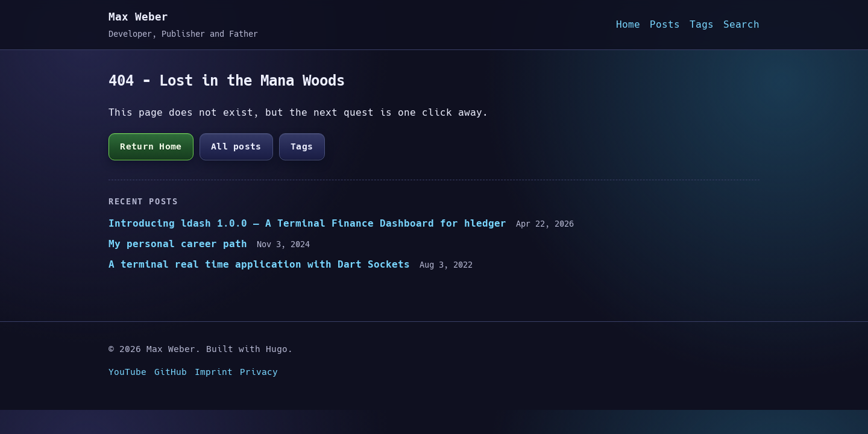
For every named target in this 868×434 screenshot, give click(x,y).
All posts (236, 146)
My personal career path (178, 244)
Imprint (214, 372)
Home (628, 24)
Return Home (151, 146)
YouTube (127, 372)
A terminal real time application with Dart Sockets (259, 264)
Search (741, 24)
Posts (665, 24)
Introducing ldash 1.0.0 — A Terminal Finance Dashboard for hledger (307, 223)
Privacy (259, 372)
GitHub (171, 372)
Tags (702, 24)
